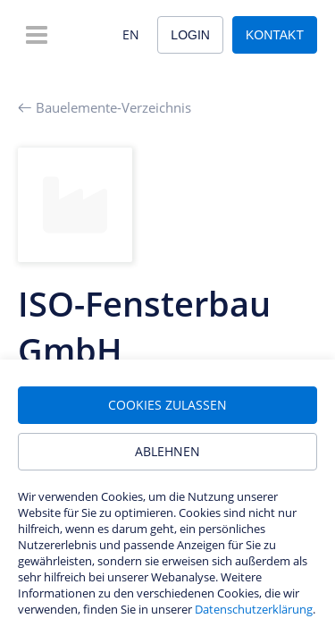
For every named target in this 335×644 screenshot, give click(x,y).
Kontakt (275, 35)
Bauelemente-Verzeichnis (105, 107)
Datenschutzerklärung (254, 609)
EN (131, 34)
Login (190, 35)
